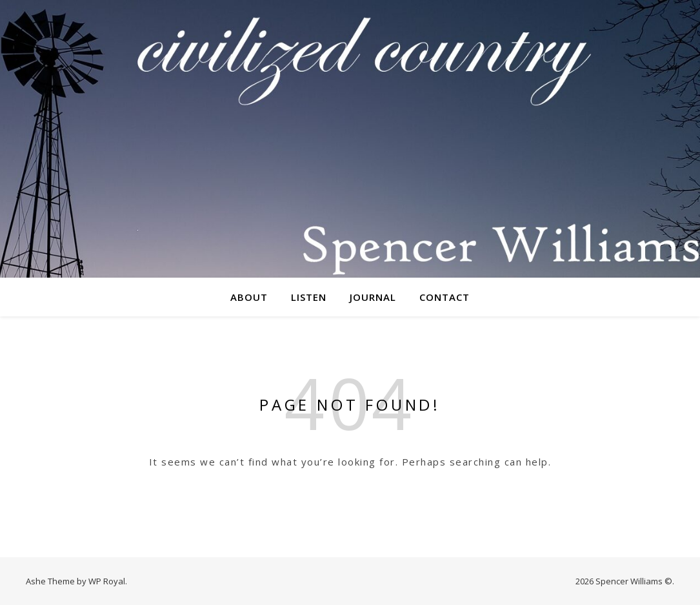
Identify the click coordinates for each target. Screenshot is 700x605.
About (249, 297)
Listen (309, 297)
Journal (373, 297)
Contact (445, 297)
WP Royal (107, 581)
